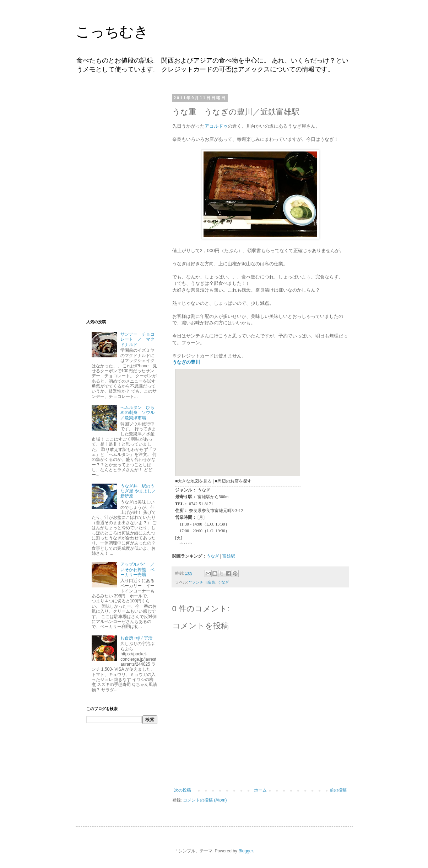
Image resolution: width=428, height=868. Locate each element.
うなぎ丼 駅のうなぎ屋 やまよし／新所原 (138, 491)
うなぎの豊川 (186, 362)
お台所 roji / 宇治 (136, 638)
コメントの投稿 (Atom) (205, 800)
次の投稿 (183, 790)
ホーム (260, 790)
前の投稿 (338, 790)
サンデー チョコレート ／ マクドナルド (137, 339)
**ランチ (196, 582)
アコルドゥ (216, 126)
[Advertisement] (122, 202)
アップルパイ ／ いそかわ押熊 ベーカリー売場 (140, 569)
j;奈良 (210, 582)
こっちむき (112, 32)
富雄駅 (229, 556)
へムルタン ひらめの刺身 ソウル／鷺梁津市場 (137, 413)
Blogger (246, 851)
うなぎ (213, 556)
